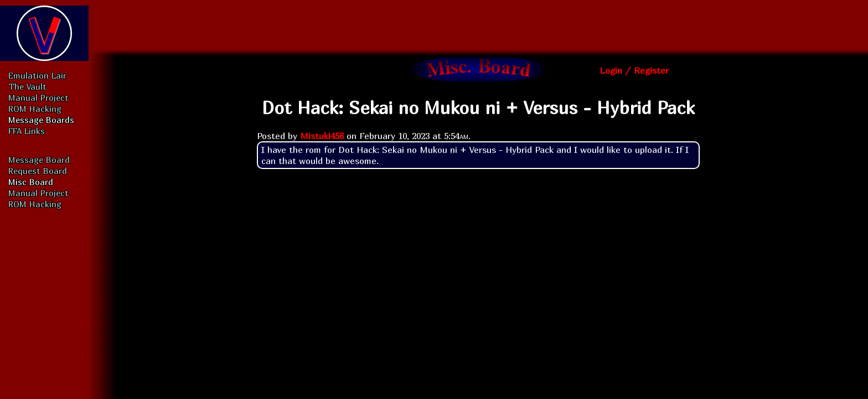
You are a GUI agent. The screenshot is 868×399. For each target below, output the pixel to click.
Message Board (39, 160)
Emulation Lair (37, 75)
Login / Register (634, 70)
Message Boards (41, 120)
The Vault (27, 86)
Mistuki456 (322, 136)
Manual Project (38, 98)
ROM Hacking (35, 109)
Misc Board (31, 182)
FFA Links (27, 131)
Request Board (38, 171)
